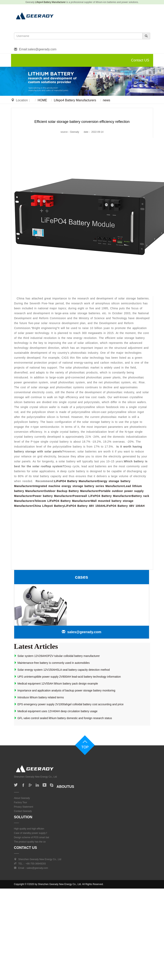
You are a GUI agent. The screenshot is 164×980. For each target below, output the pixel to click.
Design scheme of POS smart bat (32, 837)
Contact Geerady (23, 811)
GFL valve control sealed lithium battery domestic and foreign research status (63, 718)
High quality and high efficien (29, 829)
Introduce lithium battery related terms (39, 697)
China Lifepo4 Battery (48, 506)
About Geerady (22, 798)
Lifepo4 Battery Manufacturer (50, 2)
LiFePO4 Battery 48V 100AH (125, 506)
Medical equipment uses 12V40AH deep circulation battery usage (56, 711)
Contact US (140, 60)
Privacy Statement (24, 807)
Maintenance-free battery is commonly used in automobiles (52, 663)
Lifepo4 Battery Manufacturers (75, 100)
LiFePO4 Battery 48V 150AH (84, 506)
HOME (42, 100)
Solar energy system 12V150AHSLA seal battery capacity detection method (62, 670)
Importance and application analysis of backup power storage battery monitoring (65, 690)
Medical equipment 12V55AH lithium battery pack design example (56, 684)
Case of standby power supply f (30, 833)
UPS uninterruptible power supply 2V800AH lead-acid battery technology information (67, 677)
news (106, 100)
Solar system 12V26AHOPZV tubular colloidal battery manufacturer (57, 656)
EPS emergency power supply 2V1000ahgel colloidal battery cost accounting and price (69, 704)
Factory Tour (21, 802)
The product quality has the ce (30, 842)
